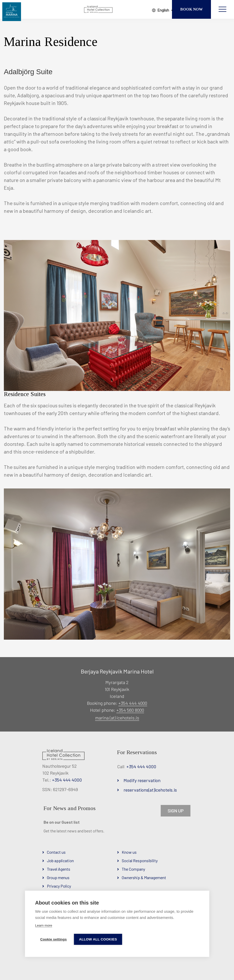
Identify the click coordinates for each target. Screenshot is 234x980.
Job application (60, 861)
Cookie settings (54, 939)
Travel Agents (59, 869)
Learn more (44, 925)
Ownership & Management (144, 877)
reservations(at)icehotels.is (150, 790)
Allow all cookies (98, 939)
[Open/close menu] (222, 10)
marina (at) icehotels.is (117, 718)
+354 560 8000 (130, 710)
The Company (133, 869)
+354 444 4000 (133, 703)
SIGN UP (176, 811)
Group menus (58, 877)
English (159, 10)
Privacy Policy (59, 886)
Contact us (56, 852)
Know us (129, 852)
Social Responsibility (140, 861)
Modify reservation (142, 780)
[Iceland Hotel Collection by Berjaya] (99, 10)
